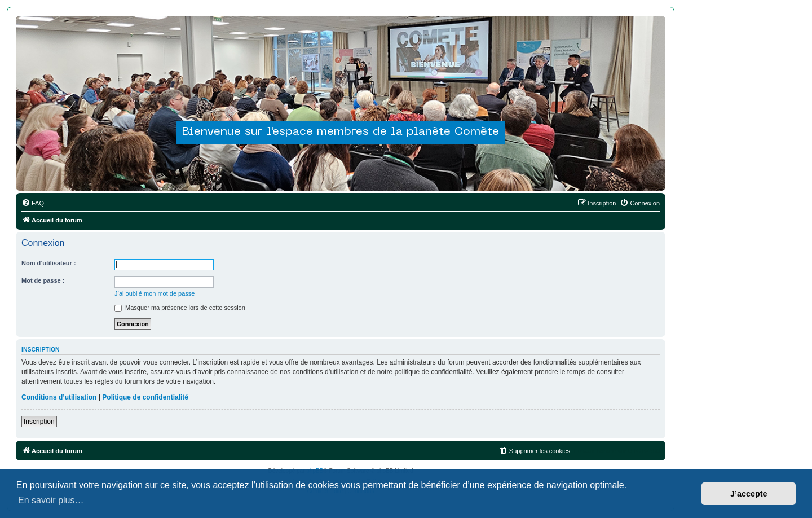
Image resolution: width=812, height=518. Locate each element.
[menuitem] (33, 203)
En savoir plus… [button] (51, 500)
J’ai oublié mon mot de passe (155, 293)
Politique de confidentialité (145, 397)
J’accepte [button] (749, 494)
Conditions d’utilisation (59, 397)
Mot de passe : (43, 280)
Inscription (39, 422)
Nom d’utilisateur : (49, 263)
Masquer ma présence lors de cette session (180, 308)
